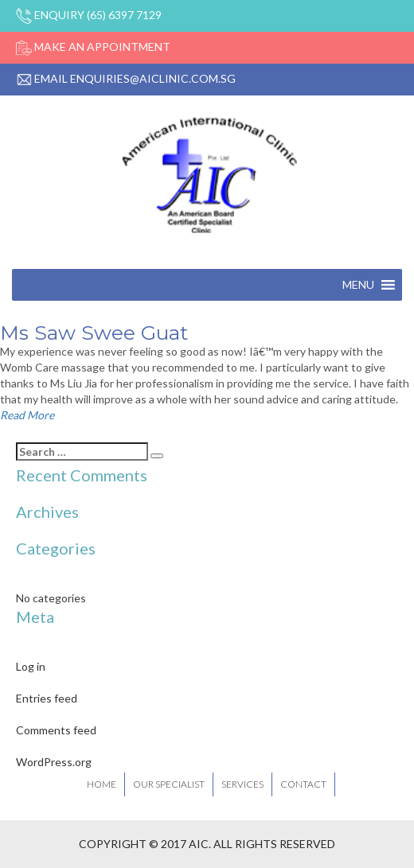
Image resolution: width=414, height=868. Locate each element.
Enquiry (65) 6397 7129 (89, 15)
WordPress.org (54, 762)
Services (242, 784)
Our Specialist (169, 784)
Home (102, 784)
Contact (303, 784)
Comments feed (56, 730)
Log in (31, 666)
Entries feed (47, 698)
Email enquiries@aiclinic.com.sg (126, 78)
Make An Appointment (93, 47)
